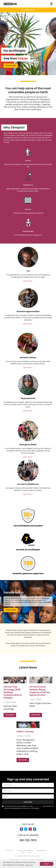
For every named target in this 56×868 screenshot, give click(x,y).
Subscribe (28, 802)
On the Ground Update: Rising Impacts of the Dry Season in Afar (40, 691)
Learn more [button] (29, 865)
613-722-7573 (28, 840)
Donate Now (11, 66)
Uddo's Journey (25, 732)
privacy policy (38, 806)
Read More (10, 715)
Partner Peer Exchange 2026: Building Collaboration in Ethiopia (13, 692)
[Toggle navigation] (51, 4)
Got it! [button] (47, 864)
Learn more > (28, 281)
